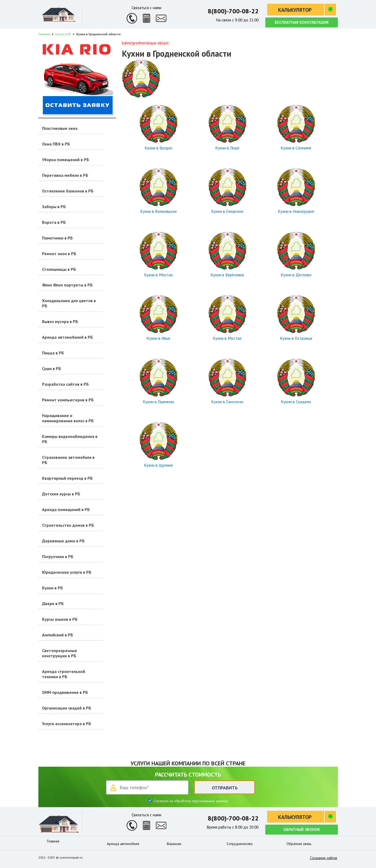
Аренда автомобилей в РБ (67, 337)
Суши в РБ (52, 368)
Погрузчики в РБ (58, 556)
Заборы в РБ (54, 207)
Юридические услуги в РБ (67, 572)
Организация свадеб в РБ (67, 708)
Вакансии (174, 844)
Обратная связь (299, 844)
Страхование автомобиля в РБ (68, 460)
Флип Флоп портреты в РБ (67, 285)
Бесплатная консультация (302, 22)
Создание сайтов (324, 858)
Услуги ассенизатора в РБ (67, 724)
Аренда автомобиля (123, 844)
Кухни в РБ (52, 588)
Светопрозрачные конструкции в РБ (60, 653)
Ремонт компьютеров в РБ (68, 400)
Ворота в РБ (54, 222)
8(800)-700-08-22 (233, 11)
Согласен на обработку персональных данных (190, 801)
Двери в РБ (53, 603)
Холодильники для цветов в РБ (69, 303)
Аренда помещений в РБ (66, 509)
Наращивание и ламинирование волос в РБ (68, 418)
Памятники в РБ (57, 238)
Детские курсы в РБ (61, 494)
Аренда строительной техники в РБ (64, 674)
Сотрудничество (240, 844)
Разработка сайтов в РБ (65, 384)
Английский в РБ (58, 635)
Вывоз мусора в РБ (60, 321)
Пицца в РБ (53, 353)
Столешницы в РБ (59, 269)
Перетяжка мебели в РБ (65, 175)
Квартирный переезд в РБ (67, 478)
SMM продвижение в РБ (65, 692)
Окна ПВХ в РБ (56, 144)
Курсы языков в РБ (60, 619)
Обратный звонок (302, 829)
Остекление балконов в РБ (68, 191)
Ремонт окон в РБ (59, 254)
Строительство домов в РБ (68, 525)
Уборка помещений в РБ (66, 160)
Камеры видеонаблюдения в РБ (70, 439)
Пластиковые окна (60, 128)
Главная (53, 841)
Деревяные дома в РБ (63, 541)
